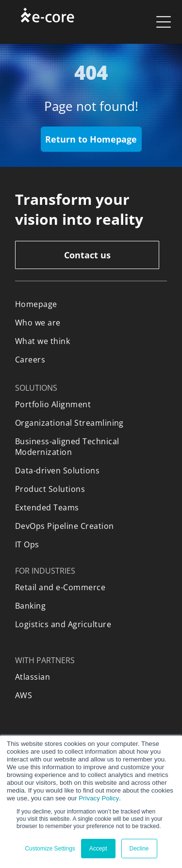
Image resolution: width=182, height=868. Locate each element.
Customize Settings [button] (50, 849)
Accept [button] (98, 849)
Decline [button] (139, 849)
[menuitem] (91, 304)
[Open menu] (164, 22)
